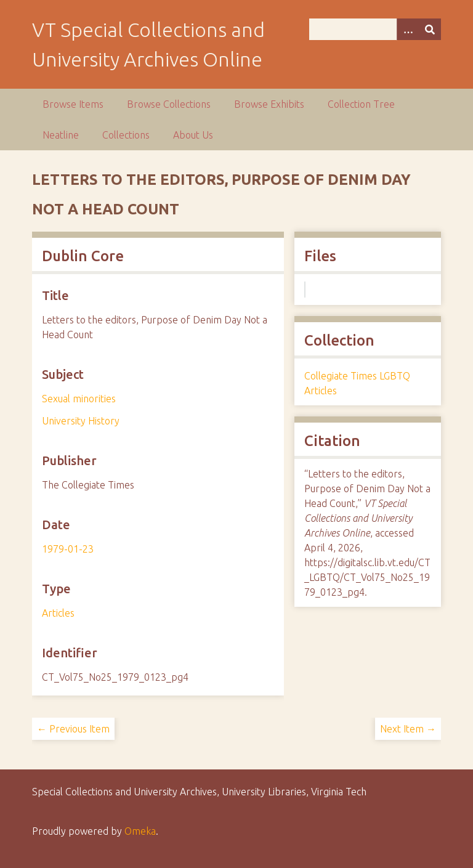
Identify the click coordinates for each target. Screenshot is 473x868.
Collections (126, 135)
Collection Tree (361, 104)
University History (81, 421)
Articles (58, 613)
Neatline (61, 135)
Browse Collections (169, 104)
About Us (193, 135)
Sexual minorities (79, 399)
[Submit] (430, 29)
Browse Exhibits (269, 104)
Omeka (140, 831)
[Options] (408, 29)
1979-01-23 (68, 549)
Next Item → (408, 729)
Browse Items (73, 104)
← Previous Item (73, 729)
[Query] (375, 29)
